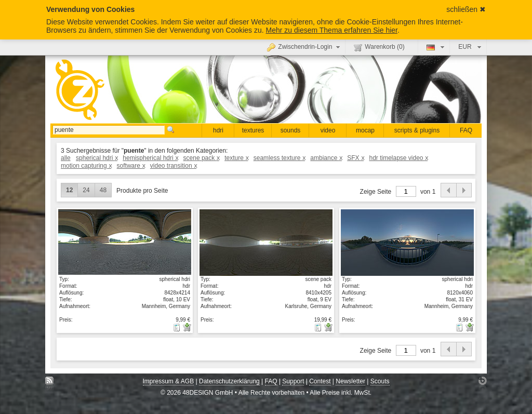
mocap (365, 130)
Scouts (380, 381)
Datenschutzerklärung (229, 381)
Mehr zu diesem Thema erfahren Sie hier (332, 30)
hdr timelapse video (398, 158)
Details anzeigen (125, 242)
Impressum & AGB (169, 381)
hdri (218, 130)
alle (66, 158)
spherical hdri (97, 158)
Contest (320, 381)
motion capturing (86, 166)
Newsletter (350, 381)
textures (253, 130)
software (131, 166)
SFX (355, 158)
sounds (291, 130)
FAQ (466, 130)
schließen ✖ (466, 9)
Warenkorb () (379, 47)
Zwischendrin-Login (305, 47)
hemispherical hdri (150, 158)
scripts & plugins (417, 130)
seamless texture (279, 158)
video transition (173, 166)
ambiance (326, 158)
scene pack (201, 158)
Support (293, 381)
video (328, 130)
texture (236, 158)
